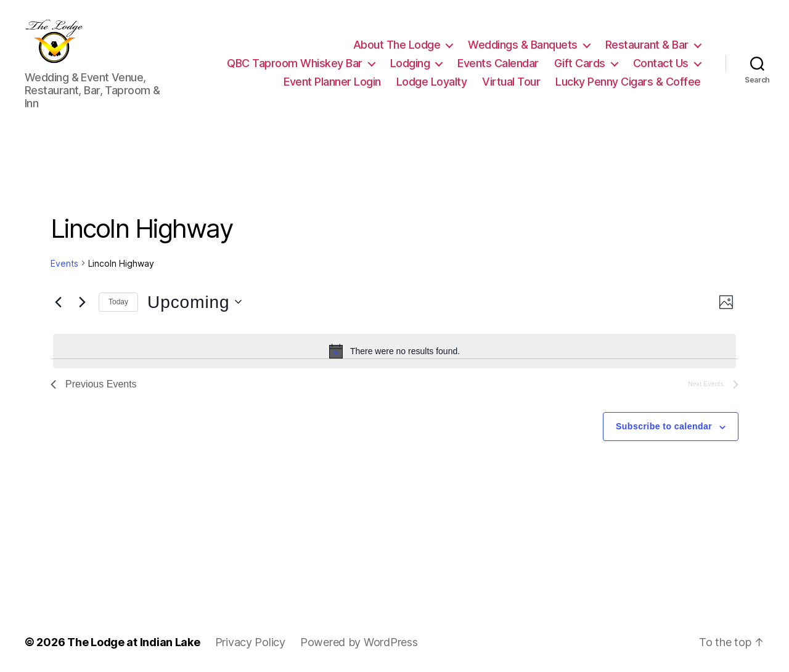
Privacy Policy (250, 637)
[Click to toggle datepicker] (194, 298)
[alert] (394, 347)
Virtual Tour (511, 79)
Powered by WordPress (359, 637)
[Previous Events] (58, 298)
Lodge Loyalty (432, 79)
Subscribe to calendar (664, 422)
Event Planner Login (332, 79)
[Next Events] (82, 298)
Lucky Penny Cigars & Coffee (628, 79)
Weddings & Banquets (523, 43)
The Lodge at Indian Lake (134, 637)
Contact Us (661, 61)
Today (118, 298)
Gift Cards (580, 61)
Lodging (410, 61)
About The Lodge (397, 43)
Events (64, 258)
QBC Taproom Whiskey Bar (295, 61)
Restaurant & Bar (647, 43)
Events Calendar (498, 61)
